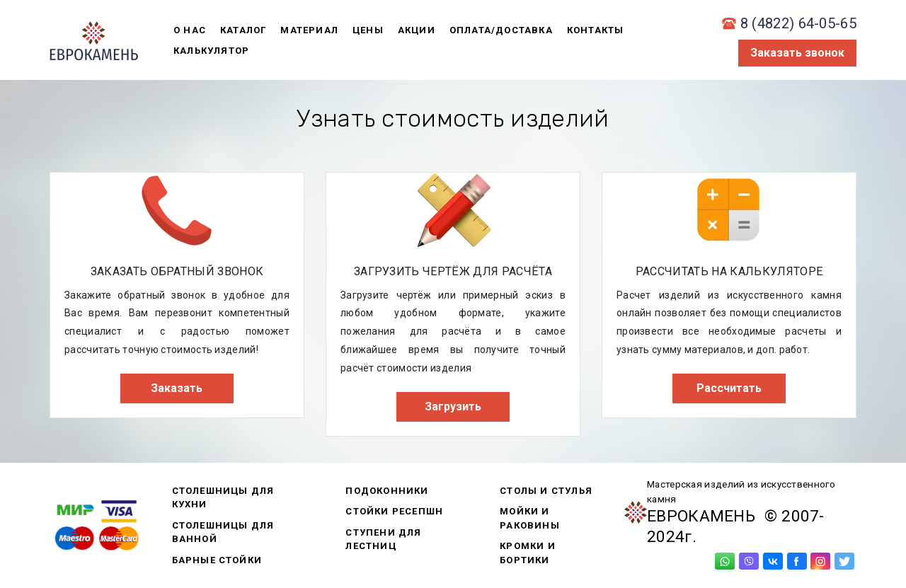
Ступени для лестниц (383, 540)
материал (309, 30)
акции (417, 30)
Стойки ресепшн (394, 511)
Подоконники (387, 491)
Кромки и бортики (528, 553)
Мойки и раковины (530, 518)
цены (368, 30)
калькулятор (211, 51)
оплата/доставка (501, 30)
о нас (190, 30)
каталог (243, 30)
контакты (596, 30)
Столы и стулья (546, 491)
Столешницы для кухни (223, 498)
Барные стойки (217, 560)
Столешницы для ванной (223, 532)
